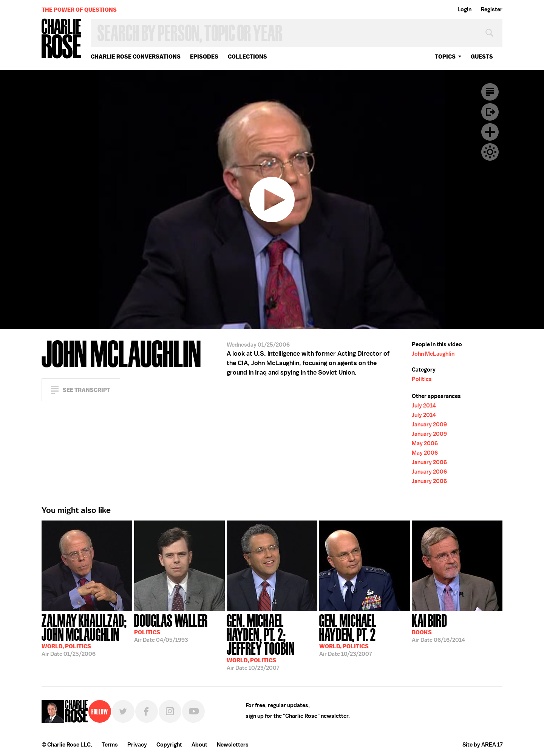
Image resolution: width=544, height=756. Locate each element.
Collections (247, 57)
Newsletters (233, 745)
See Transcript (87, 390)
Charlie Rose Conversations (136, 57)
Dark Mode (490, 152)
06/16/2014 (438, 627)
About (199, 745)
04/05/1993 (171, 627)
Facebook (147, 711)
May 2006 (425, 443)
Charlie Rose (62, 39)
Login (464, 9)
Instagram (170, 711)
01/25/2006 (87, 634)
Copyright (169, 745)
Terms (110, 745)
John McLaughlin (433, 354)
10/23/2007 (272, 641)
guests (482, 57)
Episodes (204, 57)
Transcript (490, 92)
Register (492, 9)
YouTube (193, 711)
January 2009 (429, 424)
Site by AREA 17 (482, 745)
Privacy (137, 745)
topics (445, 57)
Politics (422, 379)
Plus (490, 132)
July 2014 (424, 406)
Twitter (123, 711)
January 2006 (429, 462)
